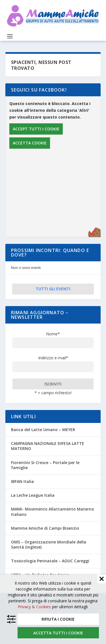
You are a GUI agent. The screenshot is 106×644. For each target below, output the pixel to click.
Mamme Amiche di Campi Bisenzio (45, 528)
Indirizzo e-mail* (53, 358)
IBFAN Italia (22, 481)
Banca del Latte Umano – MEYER (43, 430)
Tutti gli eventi (53, 289)
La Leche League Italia (33, 495)
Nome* (53, 334)
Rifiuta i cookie (58, 619)
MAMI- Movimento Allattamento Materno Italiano (53, 512)
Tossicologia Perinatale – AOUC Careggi (50, 561)
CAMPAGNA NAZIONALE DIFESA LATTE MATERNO (48, 446)
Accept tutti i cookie (36, 129)
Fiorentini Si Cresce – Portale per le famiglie (45, 465)
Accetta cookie (30, 143)
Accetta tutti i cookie (58, 633)
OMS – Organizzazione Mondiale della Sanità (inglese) (49, 544)
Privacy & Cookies (34, 607)
